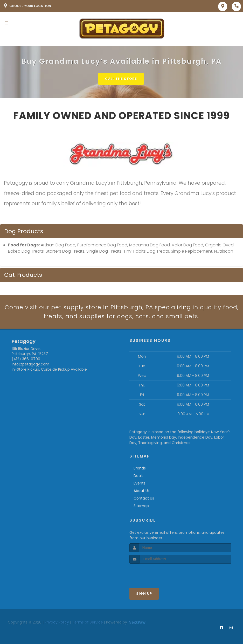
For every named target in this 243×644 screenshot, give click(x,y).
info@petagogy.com (30, 364)
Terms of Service (88, 622)
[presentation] (157, 573)
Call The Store (121, 79)
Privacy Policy (57, 622)
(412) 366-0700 (26, 359)
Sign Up (144, 594)
